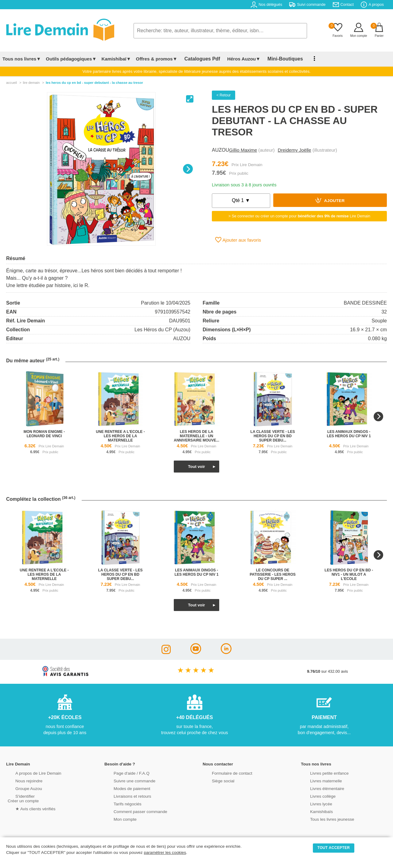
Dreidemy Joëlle (295, 150)
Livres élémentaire (319, 788)
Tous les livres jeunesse (323, 819)
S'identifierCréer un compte (22, 798)
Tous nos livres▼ (22, 59)
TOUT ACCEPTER (334, 848)
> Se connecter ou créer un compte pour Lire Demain (299, 216)
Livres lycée (313, 803)
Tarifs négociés (119, 803)
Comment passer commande (131, 811)
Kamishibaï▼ (116, 59)
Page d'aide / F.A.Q (123, 773)
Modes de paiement (123, 788)
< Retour (224, 95)
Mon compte (117, 819)
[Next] (188, 169)
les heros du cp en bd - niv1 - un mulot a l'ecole (349, 574)
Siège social (215, 780)
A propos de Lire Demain (29, 773)
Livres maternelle (317, 780)
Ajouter (330, 200)
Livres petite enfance (321, 773)
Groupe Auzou (20, 788)
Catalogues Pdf (199, 59)
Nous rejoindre (20, 780)
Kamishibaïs (313, 811)
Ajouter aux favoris (238, 240)
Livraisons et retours (124, 796)
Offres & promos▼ (157, 59)
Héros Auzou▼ (238, 59)
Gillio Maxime (243, 150)
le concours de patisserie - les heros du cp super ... (273, 574)
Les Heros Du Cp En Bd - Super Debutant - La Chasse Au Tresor (94, 83)
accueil (12, 83)
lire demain (31, 83)
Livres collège (314, 796)
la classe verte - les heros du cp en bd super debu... (273, 436)
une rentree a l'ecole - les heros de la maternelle (120, 436)
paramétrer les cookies (165, 852)
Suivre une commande (126, 780)
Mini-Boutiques (276, 59)
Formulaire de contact (223, 773)
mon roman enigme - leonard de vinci (44, 434)
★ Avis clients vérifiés (27, 808)
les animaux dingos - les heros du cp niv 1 (349, 434)
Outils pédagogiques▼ (71, 59)
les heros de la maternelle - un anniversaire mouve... (196, 436)
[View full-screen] (190, 99)
